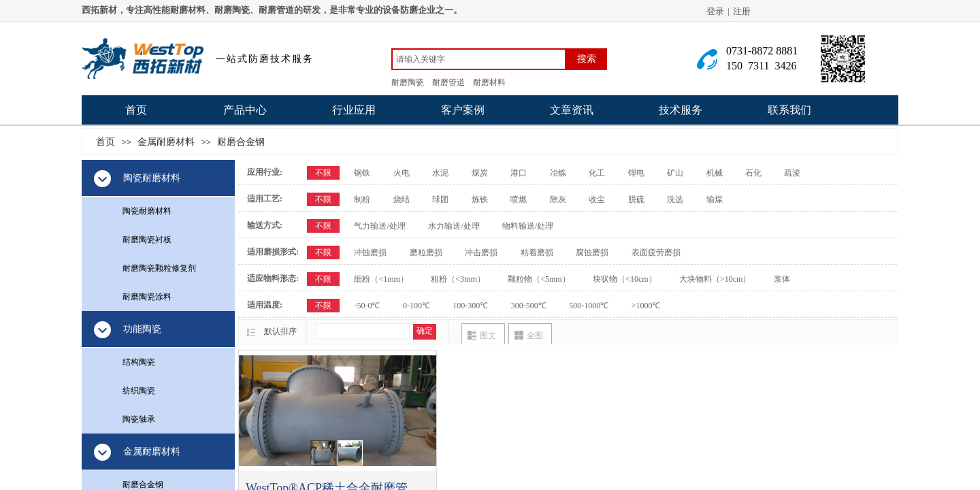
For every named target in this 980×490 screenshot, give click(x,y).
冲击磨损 (481, 252)
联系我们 (789, 110)
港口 (519, 173)
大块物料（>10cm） (715, 279)
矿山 (675, 173)
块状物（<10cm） (624, 279)
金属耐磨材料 (166, 142)
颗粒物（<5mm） (539, 279)
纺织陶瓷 (139, 391)
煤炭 (480, 173)
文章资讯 (572, 110)
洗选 (675, 199)
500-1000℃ (589, 306)
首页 (136, 110)
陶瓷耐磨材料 (147, 211)
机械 (715, 173)
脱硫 (636, 199)
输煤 (715, 199)
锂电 (636, 173)
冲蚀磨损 (370, 252)
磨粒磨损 (426, 252)
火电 (402, 173)
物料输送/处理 (528, 226)
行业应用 (354, 110)
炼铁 (480, 199)
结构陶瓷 (139, 362)
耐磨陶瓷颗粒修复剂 (159, 268)
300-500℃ (529, 306)
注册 (742, 11)
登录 (715, 11)
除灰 (558, 199)
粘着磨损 (537, 252)
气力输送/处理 (379, 226)
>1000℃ (646, 306)
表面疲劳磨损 (656, 252)
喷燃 (519, 199)
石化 (753, 173)
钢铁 (362, 173)
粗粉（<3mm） (458, 279)
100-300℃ (470, 306)
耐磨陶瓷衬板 (147, 240)
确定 (425, 331)
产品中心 (245, 110)
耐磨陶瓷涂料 (147, 297)
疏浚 (792, 173)
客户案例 (463, 110)
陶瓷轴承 (139, 419)
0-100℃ (416, 306)
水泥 (440, 173)
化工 (597, 173)
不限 (323, 173)
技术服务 (681, 110)
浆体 (782, 279)
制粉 (362, 199)
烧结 (402, 199)
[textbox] (479, 59)
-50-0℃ (367, 306)
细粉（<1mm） (381, 279)
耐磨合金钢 (241, 142)
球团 (440, 199)
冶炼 (558, 173)
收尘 (597, 199)
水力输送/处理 (454, 226)
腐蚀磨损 (592, 252)
